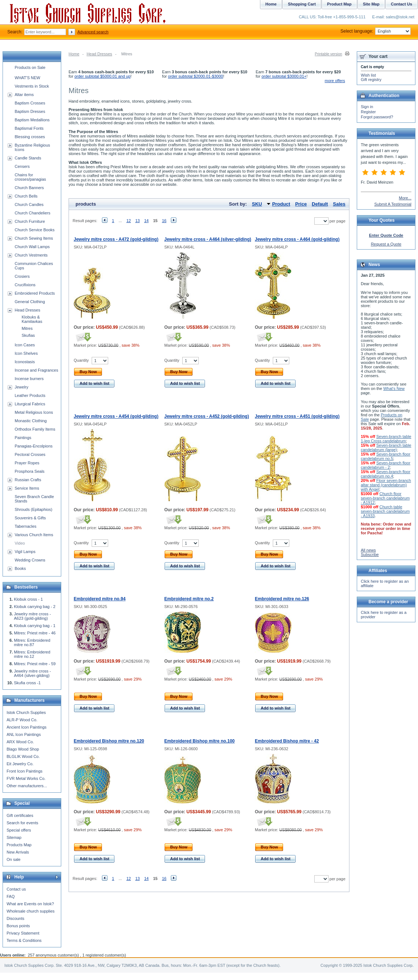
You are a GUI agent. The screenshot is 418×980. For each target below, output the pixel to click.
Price (301, 204)
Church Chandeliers (32, 213)
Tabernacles (25, 526)
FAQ (11, 896)
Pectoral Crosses (30, 454)
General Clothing (30, 302)
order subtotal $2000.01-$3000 (195, 76)
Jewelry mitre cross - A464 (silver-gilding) (208, 239)
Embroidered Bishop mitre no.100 (199, 741)
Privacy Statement (23, 933)
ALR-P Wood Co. (22, 720)
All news (368, 550)
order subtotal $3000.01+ (284, 76)
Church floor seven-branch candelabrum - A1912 (385, 498)
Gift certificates (20, 815)
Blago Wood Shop (23, 749)
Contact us (16, 889)
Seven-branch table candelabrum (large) (386, 447)
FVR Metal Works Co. (26, 778)
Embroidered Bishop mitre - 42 (287, 741)
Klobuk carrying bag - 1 (35, 626)
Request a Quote (386, 244)
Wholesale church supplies (31, 911)
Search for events (22, 823)
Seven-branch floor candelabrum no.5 (386, 456)
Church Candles (29, 205)
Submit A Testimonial (393, 204)
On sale (14, 859)
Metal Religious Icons (34, 412)
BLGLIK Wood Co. (23, 756)
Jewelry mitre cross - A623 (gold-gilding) (32, 616)
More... (405, 198)
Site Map (371, 4)
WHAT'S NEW (27, 78)
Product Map (339, 4)
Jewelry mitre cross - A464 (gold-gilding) (297, 239)
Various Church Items (34, 535)
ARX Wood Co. (20, 742)
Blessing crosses (30, 137)
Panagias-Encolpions (34, 446)
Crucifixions (25, 285)
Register (368, 112)
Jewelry (21, 387)
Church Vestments (31, 255)
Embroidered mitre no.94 (100, 599)
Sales (339, 204)
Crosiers (22, 276)
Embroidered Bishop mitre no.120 (109, 741)
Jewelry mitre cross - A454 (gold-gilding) (116, 416)
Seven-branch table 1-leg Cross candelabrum (386, 439)
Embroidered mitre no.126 (282, 599)
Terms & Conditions (24, 940)
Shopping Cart (302, 4)
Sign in (367, 107)
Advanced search (93, 32)
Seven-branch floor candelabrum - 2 (386, 465)
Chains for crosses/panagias (30, 177)
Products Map (19, 845)
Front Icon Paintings (25, 771)
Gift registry (371, 80)
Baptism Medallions (32, 120)
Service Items (27, 488)
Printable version (329, 54)
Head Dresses (99, 54)
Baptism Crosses (30, 103)
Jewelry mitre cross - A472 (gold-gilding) (116, 239)
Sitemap (14, 837)
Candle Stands (28, 158)
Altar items (24, 95)
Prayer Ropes (27, 463)
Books (20, 568)
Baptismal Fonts (29, 128)
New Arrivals (18, 852)
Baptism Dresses (30, 111)
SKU (257, 204)
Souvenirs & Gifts (30, 518)
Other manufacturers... (27, 786)
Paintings (23, 438)
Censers (22, 166)
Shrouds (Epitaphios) (34, 509)
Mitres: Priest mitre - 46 (35, 633)
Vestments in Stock (32, 86)
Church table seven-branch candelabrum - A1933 (385, 511)
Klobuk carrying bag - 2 (35, 607)
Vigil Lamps (25, 552)
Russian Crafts (28, 480)
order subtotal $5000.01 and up (102, 76)
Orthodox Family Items (35, 429)
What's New (394, 388)
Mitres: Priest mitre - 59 (35, 664)
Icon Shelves (26, 353)
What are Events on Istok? (30, 904)
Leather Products (30, 395)
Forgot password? (377, 117)
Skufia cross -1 (27, 683)
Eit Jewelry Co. (20, 764)
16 (164, 221)
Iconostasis (25, 362)
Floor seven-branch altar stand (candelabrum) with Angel (386, 485)
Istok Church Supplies (26, 712)
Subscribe (370, 555)
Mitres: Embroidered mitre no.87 (32, 642)
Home (74, 54)
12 (129, 221)
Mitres (27, 328)
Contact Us (401, 4)
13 (137, 221)
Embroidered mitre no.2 (189, 599)
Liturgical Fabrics (30, 404)
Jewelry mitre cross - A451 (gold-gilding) (297, 416)
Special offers (19, 830)
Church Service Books (35, 230)
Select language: (376, 31)
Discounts (15, 918)
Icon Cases (25, 345)
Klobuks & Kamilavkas (32, 319)
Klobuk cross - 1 (28, 599)
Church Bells (26, 196)
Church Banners (29, 188)
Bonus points (18, 926)
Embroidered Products (35, 293)
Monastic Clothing (31, 421)
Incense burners (29, 379)
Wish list (368, 75)
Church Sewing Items (34, 238)
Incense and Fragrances (36, 370)
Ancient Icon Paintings (27, 727)
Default (320, 204)
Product (281, 204)
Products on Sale (30, 67)
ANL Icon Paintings (24, 734)
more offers (335, 81)
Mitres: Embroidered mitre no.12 (32, 654)
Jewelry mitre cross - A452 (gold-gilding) (207, 416)
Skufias (28, 335)
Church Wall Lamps (32, 247)
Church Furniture (30, 221)
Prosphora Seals (30, 471)
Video (20, 543)
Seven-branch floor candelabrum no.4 (386, 474)
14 (146, 221)
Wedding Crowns (30, 560)
